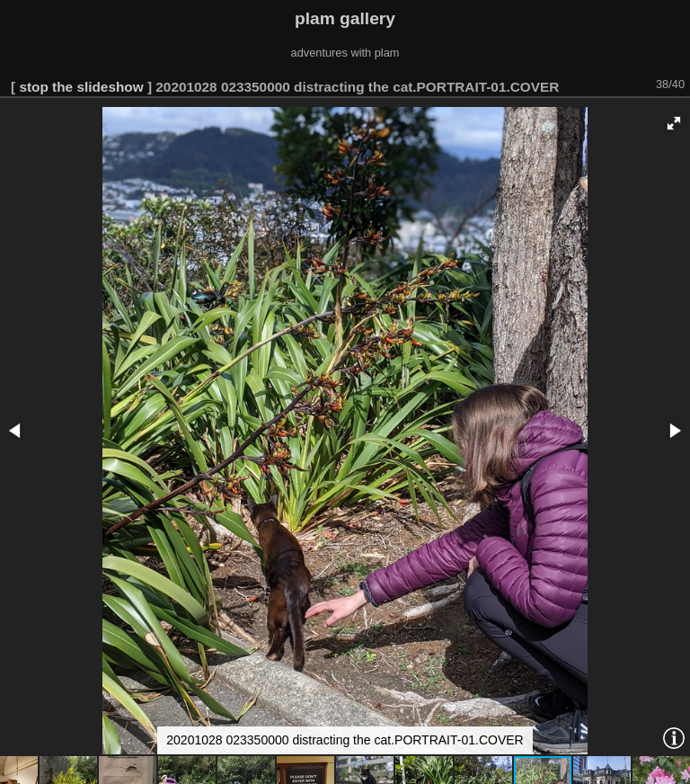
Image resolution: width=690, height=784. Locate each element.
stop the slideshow (81, 87)
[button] (674, 123)
